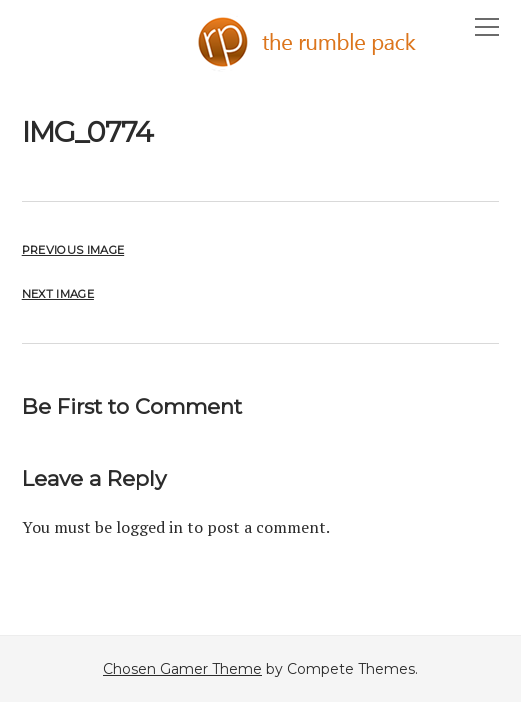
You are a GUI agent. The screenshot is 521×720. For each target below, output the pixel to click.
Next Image (58, 294)
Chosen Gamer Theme (182, 669)
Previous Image (73, 250)
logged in (149, 527)
